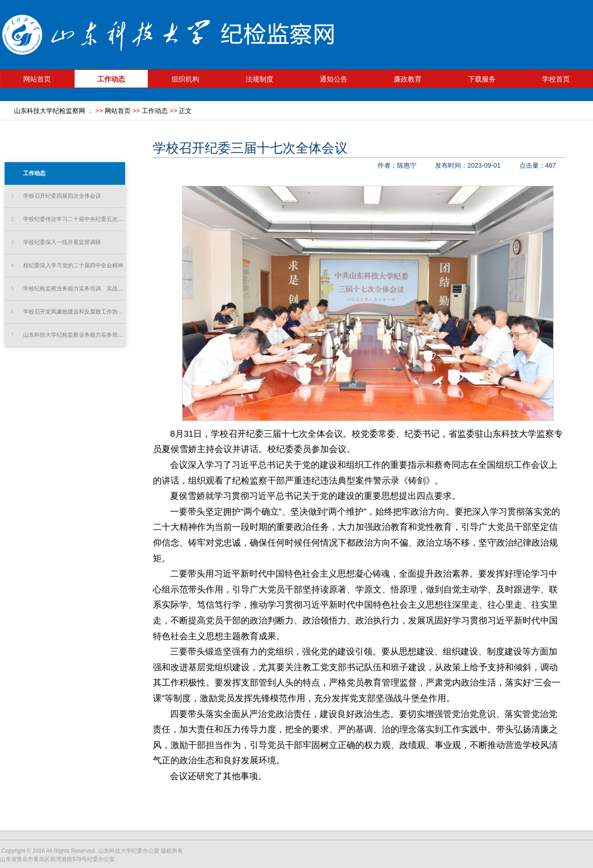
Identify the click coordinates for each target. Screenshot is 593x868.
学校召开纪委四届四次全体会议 (56, 196)
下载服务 (482, 79)
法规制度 (259, 79)
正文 (185, 111)
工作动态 (111, 79)
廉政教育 (408, 79)
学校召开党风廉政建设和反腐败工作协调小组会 (68, 312)
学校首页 (556, 79)
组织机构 (185, 79)
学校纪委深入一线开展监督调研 (56, 242)
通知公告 (334, 79)
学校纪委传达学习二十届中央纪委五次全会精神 (68, 219)
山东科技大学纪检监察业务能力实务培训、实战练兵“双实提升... (68, 335)
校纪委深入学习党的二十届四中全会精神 (67, 266)
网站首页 (37, 79)
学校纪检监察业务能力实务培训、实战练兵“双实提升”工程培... (68, 289)
